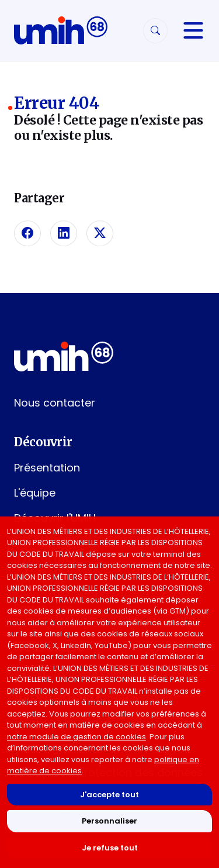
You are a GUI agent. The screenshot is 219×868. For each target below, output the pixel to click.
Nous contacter (55, 403)
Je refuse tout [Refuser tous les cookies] (110, 848)
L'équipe (35, 493)
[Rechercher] (155, 31)
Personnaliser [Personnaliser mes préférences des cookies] (109, 821)
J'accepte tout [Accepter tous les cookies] (109, 795)
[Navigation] (193, 30)
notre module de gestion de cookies (77, 737)
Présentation (47, 468)
